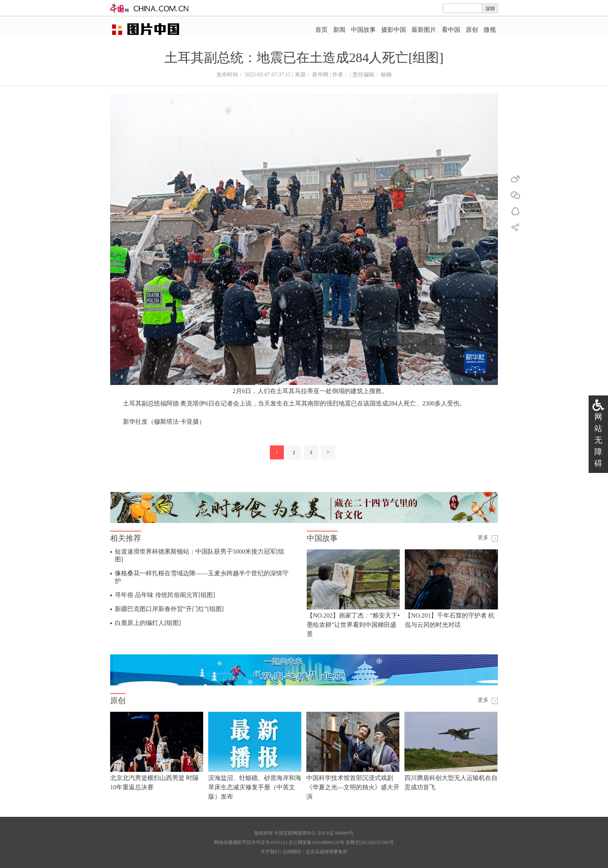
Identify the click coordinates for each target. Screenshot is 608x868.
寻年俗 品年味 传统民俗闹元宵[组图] (165, 595)
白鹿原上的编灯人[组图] (148, 623)
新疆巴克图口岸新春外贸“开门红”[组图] (169, 609)
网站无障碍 (598, 440)
